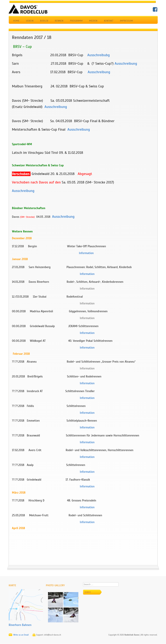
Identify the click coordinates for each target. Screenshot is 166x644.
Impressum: (127, 21)
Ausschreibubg (99, 55)
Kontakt (109, 21)
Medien (93, 21)
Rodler (44, 21)
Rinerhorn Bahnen (20, 625)
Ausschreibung (126, 64)
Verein (30, 21)
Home (16, 21)
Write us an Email (21, 635)
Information (87, 427)
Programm (76, 21)
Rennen (59, 21)
